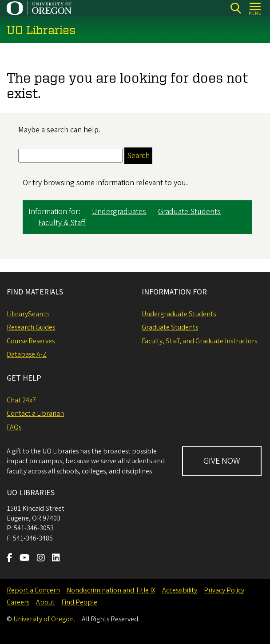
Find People (79, 602)
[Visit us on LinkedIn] (56, 559)
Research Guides (31, 327)
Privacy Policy (224, 590)
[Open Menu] (256, 8)
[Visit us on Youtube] (25, 559)
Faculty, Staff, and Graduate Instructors (199, 341)
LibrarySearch (28, 314)
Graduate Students (189, 212)
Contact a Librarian (35, 413)
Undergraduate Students (179, 314)
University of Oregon (44, 619)
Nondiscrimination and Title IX (111, 590)
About (45, 602)
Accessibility (180, 590)
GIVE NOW (222, 461)
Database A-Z (27, 354)
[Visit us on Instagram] (41, 559)
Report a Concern (33, 590)
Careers (18, 602)
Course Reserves (31, 341)
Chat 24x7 (21, 400)
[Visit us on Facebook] (10, 559)
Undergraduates (119, 212)
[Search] (236, 8)
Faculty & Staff (62, 223)
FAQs (14, 427)
